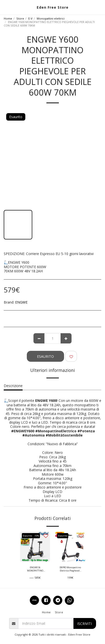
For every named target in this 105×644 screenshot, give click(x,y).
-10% (36, 536)
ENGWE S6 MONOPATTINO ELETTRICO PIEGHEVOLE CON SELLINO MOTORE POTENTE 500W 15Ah (35, 569)
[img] (35, 547)
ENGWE (21, 302)
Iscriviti (85, 624)
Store (20, 18)
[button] (5, 7)
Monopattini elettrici (51, 18)
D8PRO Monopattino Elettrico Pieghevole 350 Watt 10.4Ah (70, 569)
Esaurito (45, 356)
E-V (30, 18)
